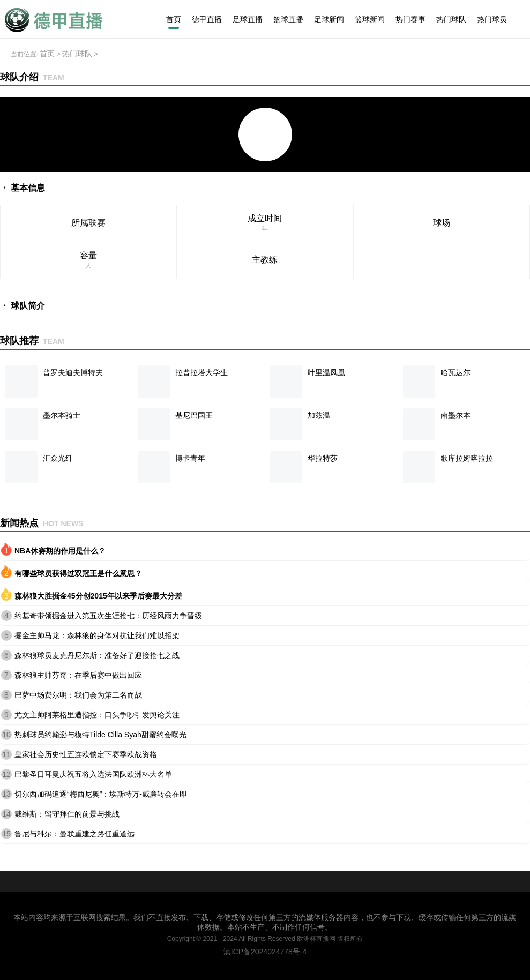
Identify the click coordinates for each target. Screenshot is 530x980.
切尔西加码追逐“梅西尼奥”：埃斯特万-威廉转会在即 (101, 794)
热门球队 (451, 19)
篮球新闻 (370, 19)
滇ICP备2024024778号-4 (265, 952)
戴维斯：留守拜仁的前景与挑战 (67, 814)
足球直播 (248, 19)
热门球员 (492, 19)
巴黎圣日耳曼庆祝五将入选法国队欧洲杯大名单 (93, 774)
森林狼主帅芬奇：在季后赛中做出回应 (78, 675)
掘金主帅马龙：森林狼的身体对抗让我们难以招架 (97, 635)
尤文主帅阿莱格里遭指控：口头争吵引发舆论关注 (97, 715)
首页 (174, 19)
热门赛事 (410, 19)
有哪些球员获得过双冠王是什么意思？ (78, 573)
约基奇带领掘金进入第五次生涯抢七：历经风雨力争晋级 (108, 616)
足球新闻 (329, 19)
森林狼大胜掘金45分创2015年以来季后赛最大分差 (98, 596)
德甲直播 (207, 19)
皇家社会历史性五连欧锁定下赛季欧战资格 (86, 754)
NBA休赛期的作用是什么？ (60, 551)
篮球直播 (288, 19)
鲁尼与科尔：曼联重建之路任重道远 (74, 834)
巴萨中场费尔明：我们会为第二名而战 (78, 695)
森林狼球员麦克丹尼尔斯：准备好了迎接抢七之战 (97, 655)
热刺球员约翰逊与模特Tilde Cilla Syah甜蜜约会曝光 (100, 735)
